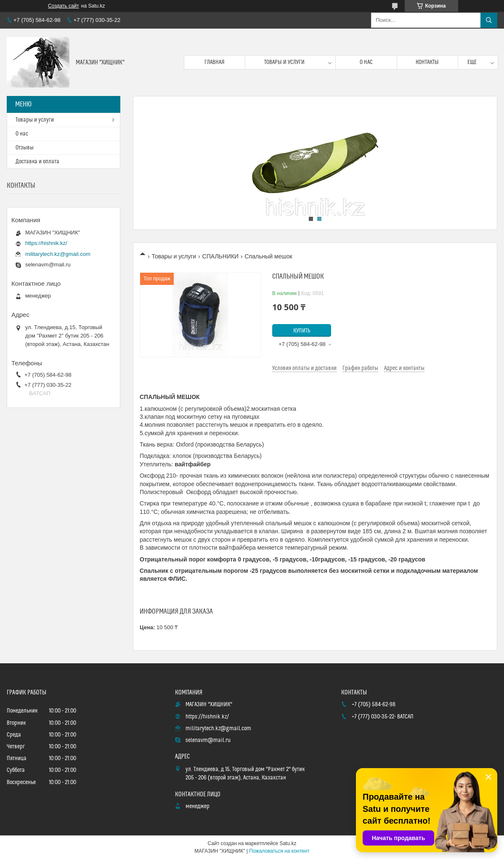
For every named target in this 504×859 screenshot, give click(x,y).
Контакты (427, 62)
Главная (215, 62)
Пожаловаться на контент (279, 851)
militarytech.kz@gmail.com (58, 254)
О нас (366, 62)
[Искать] (489, 20)
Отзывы (25, 148)
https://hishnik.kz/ (46, 243)
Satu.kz (288, 843)
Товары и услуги (284, 62)
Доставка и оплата (37, 162)
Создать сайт (64, 6)
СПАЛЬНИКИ (221, 256)
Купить (302, 331)
